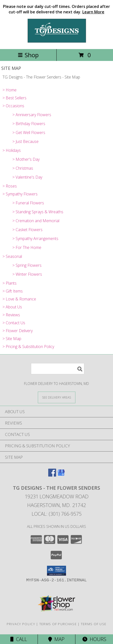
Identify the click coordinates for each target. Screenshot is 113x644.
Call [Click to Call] (19, 639)
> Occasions (13, 106)
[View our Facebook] (52, 475)
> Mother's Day (26, 159)
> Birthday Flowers (29, 124)
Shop (28, 55)
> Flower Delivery (18, 331)
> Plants (10, 283)
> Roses (10, 186)
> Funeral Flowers (28, 203)
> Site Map (12, 339)
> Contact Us (14, 323)
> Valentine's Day (27, 177)
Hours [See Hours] (94, 639)
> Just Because (25, 141)
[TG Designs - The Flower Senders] (57, 42)
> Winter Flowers (27, 274)
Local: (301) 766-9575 (57, 514)
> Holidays (12, 150)
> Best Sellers (14, 98)
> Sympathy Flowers (20, 194)
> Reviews (11, 315)
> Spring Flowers (27, 265)
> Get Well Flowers (29, 133)
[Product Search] (58, 369)
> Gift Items (13, 291)
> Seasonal (12, 256)
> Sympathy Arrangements (35, 239)
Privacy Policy (21, 624)
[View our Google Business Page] (61, 475)
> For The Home (27, 247)
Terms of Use (94, 624)
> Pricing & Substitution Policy (28, 347)
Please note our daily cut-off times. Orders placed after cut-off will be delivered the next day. (56, 9)
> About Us (12, 307)
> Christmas (23, 168)
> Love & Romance (19, 299)
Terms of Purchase (58, 624)
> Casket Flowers (27, 230)
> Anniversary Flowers (32, 115)
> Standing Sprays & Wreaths (38, 212)
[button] (56, 571)
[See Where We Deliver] (57, 397)
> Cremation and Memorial (36, 221)
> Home (10, 90)
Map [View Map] (56, 639)
